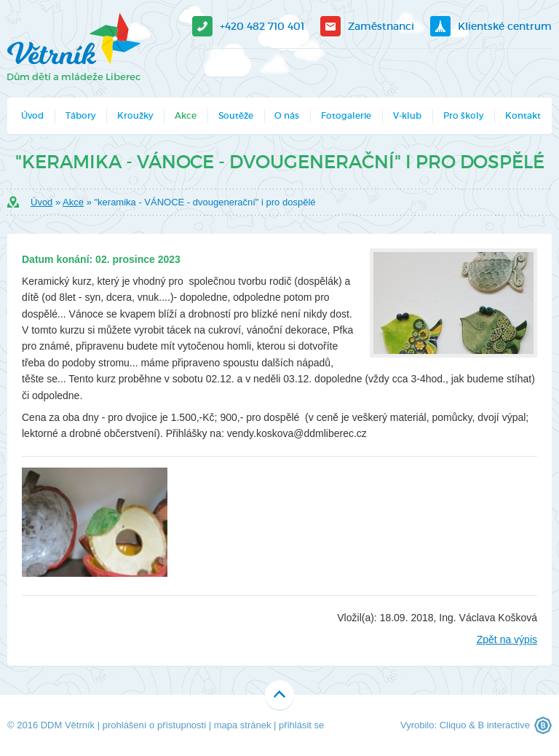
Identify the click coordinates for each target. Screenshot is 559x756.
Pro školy (463, 115)
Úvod (32, 115)
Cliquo (453, 725)
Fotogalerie (346, 115)
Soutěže (236, 115)
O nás (287, 115)
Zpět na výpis (507, 639)
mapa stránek (243, 725)
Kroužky (135, 115)
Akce (186, 115)
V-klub (407, 115)
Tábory (80, 115)
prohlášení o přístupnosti (154, 725)
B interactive (504, 725)
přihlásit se (301, 725)
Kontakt (523, 115)
